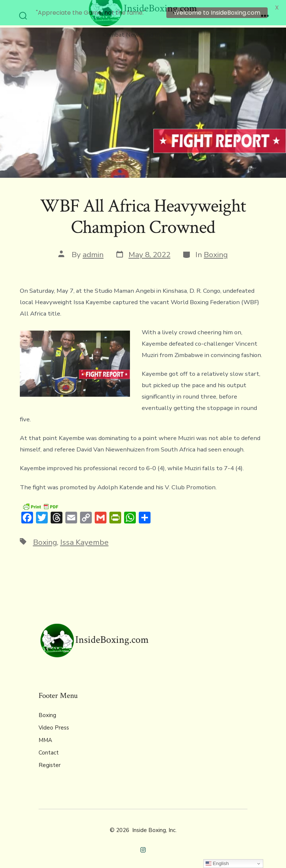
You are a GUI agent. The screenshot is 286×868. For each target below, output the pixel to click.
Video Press (54, 723)
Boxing (216, 250)
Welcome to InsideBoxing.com (217, 13)
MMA (45, 735)
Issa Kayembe (84, 537)
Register (50, 760)
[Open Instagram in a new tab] (143, 845)
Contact (49, 748)
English (217, 864)
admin (93, 250)
